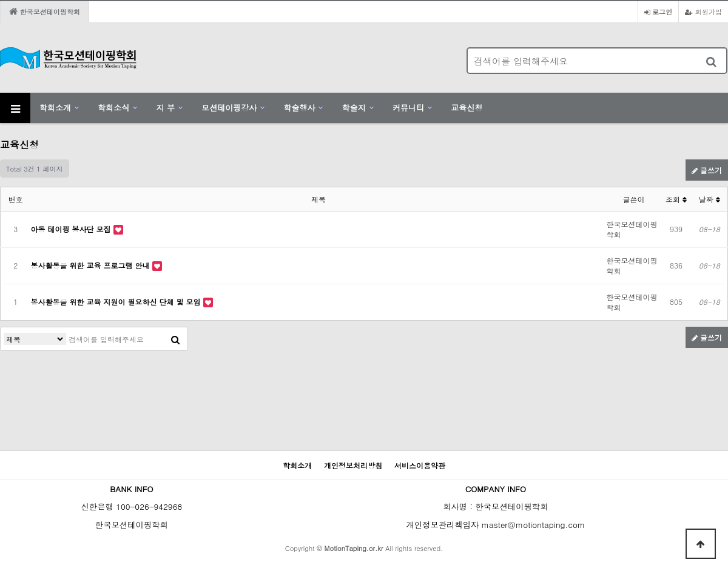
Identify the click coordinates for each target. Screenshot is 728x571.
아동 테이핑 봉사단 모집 (72, 229)
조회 (676, 199)
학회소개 (55, 108)
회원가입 (703, 12)
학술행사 (299, 108)
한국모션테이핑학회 (45, 12)
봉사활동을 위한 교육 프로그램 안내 (92, 265)
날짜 (709, 199)
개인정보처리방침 (353, 465)
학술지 (354, 108)
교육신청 (467, 108)
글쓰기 (707, 170)
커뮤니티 (408, 108)
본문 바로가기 (0, 0)
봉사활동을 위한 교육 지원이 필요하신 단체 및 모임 (117, 302)
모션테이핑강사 (229, 108)
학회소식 (113, 108)
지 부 (166, 108)
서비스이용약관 (420, 465)
